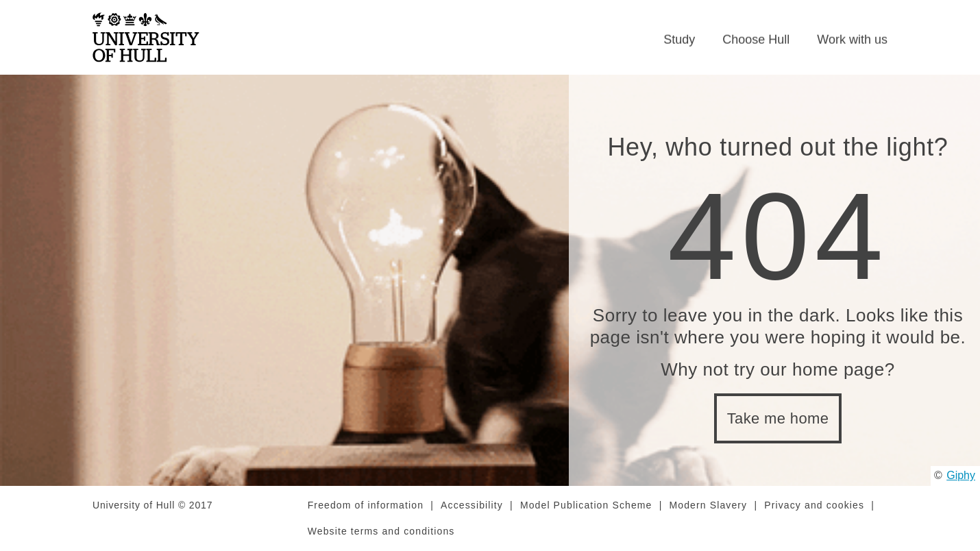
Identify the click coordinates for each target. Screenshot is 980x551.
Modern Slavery (709, 505)
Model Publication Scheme (586, 505)
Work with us (852, 40)
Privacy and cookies (814, 505)
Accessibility (472, 505)
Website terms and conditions (381, 531)
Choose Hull (756, 40)
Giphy (961, 475)
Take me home (778, 418)
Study (679, 40)
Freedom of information (366, 505)
